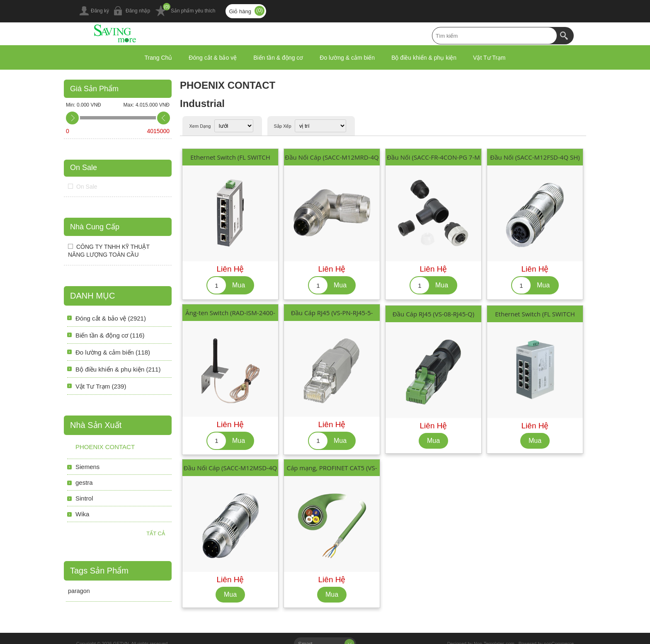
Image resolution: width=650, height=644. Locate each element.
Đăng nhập (138, 11)
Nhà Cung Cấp (95, 227)
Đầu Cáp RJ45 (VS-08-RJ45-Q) (433, 314)
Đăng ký (100, 11)
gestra (84, 482)
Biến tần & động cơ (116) (110, 335)
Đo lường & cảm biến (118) (113, 352)
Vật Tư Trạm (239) (101, 386)
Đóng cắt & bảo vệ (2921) (111, 318)
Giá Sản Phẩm (94, 89)
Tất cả (156, 533)
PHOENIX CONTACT (105, 447)
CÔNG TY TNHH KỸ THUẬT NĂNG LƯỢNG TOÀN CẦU (109, 251)
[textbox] (495, 36)
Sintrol (84, 498)
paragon (79, 591)
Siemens (87, 467)
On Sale (84, 168)
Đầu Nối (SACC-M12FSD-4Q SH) (535, 157)
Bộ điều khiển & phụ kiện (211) (118, 369)
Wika (82, 514)
